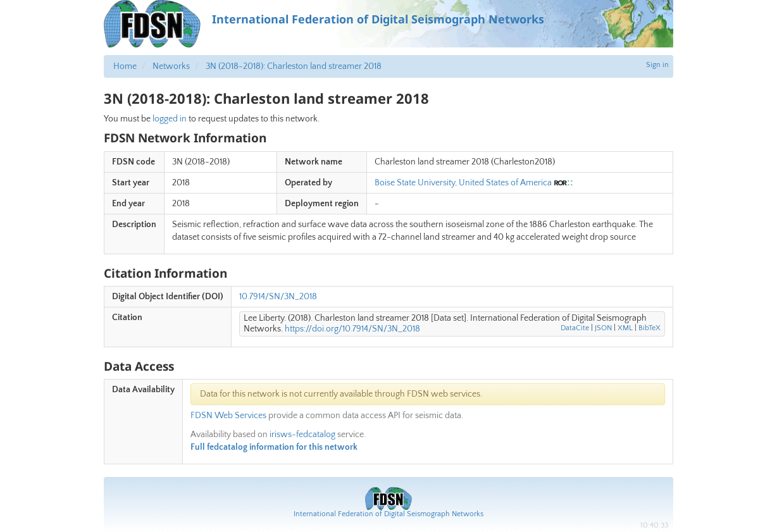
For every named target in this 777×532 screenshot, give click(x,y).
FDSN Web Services (228, 416)
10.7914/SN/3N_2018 (278, 297)
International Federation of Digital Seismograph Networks (388, 514)
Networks (171, 66)
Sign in (657, 65)
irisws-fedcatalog (302, 435)
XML (625, 328)
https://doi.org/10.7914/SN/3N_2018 (352, 329)
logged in (170, 119)
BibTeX (650, 328)
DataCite (575, 328)
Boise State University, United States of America (463, 183)
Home (125, 66)
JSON (603, 328)
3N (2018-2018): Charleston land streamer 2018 (294, 66)
